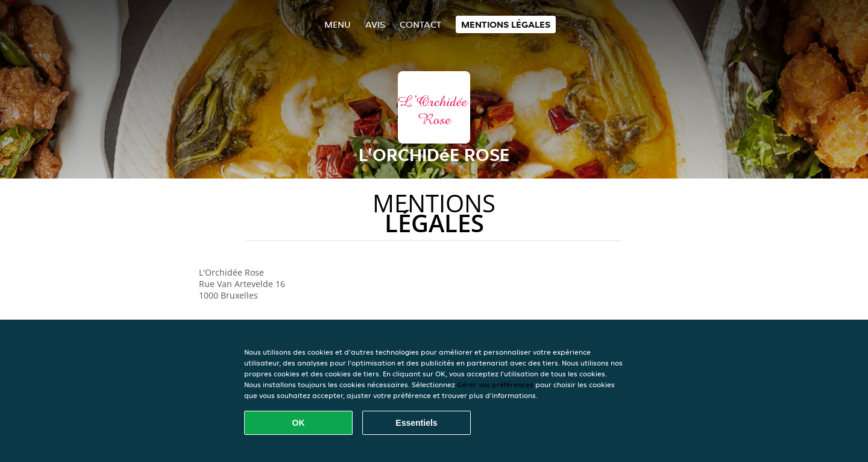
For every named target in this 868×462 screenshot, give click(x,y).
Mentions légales (506, 24)
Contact (420, 24)
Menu (338, 24)
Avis (375, 24)
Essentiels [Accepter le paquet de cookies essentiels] (416, 423)
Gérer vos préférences (495, 384)
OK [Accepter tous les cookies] (299, 423)
